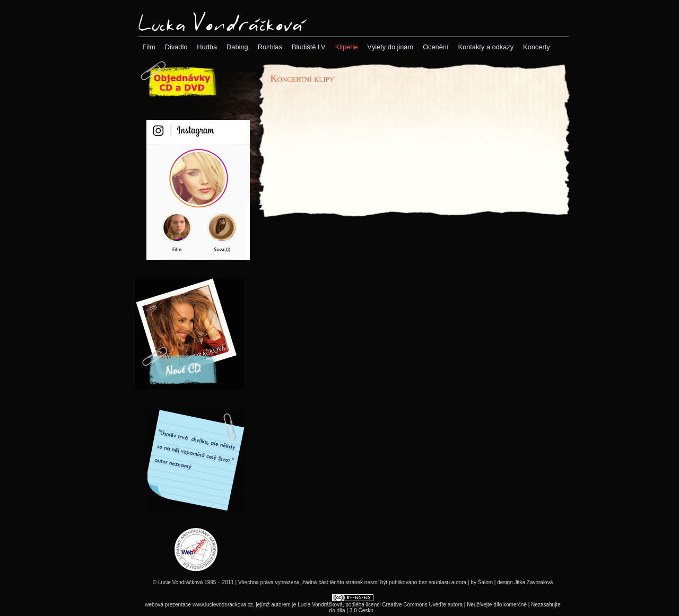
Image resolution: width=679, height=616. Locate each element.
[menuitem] (149, 47)
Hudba (207, 47)
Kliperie (347, 47)
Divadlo (176, 47)
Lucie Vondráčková (320, 605)
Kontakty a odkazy (486, 47)
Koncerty (537, 47)
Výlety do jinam (390, 47)
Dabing (237, 47)
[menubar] (346, 47)
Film (149, 47)
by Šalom (482, 582)
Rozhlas (270, 47)
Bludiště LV (309, 47)
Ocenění (436, 47)
